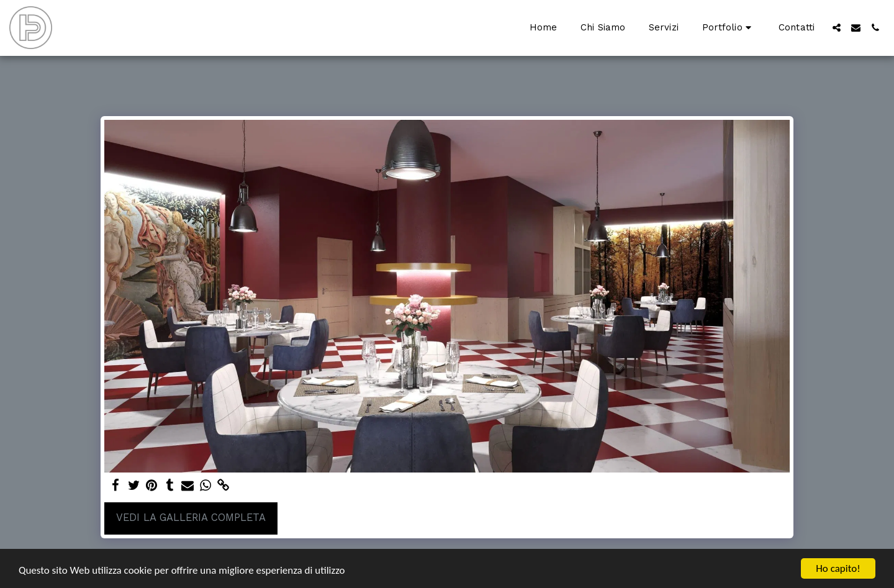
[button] (729, 28)
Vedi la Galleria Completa (191, 518)
